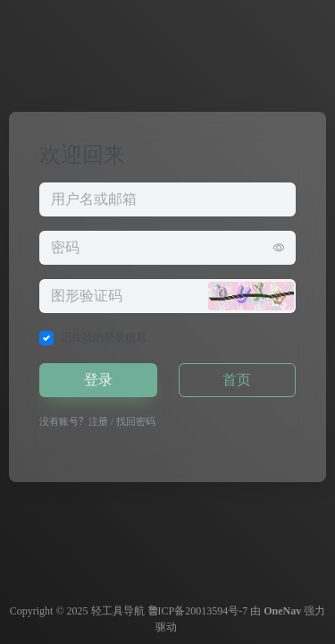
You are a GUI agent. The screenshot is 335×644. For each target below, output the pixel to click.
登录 (98, 380)
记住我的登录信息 (104, 337)
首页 (237, 380)
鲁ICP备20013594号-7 (198, 611)
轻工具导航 (118, 611)
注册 (98, 421)
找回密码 (136, 421)
